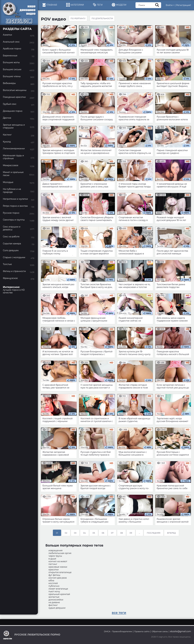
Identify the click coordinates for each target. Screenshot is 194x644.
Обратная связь (160, 631)
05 (94, 533)
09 (131, 533)
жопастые (54, 597)
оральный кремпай (59, 594)
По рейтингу (78, 18)
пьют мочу (54, 591)
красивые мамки (58, 567)
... (139, 533)
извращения (56, 550)
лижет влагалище (58, 589)
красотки (54, 570)
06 (103, 533)
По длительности (102, 18)
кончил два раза (58, 578)
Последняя (154, 533)
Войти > (170, 5)
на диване (54, 602)
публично (54, 586)
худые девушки (57, 608)
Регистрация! (184, 5)
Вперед (171, 533)
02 (66, 533)
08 (121, 533)
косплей (53, 583)
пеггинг (53, 564)
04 (84, 533)
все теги (119, 613)
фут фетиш (54, 575)
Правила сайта (142, 631)
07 (112, 533)
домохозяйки (56, 600)
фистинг (53, 605)
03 (75, 533)
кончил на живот (58, 561)
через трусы (55, 556)
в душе (52, 559)
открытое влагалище (60, 572)
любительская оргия (60, 553)
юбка (51, 581)
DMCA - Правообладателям (118, 631)
